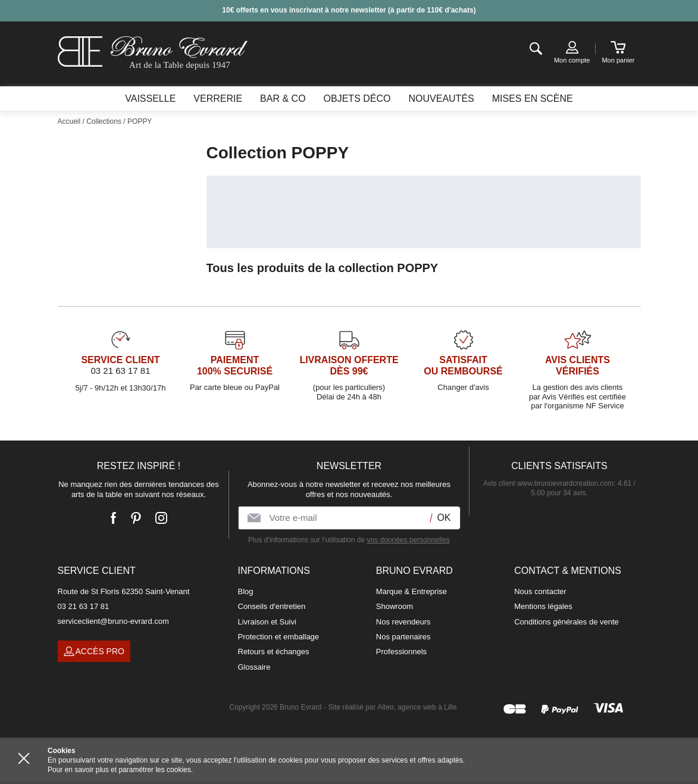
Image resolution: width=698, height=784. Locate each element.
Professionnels (401, 652)
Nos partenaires (403, 637)
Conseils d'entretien (272, 606)
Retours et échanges (274, 652)
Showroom (395, 606)
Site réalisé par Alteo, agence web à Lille (392, 707)
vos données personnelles (408, 540)
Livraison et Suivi (267, 622)
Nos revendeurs (403, 622)
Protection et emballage (279, 637)
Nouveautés (441, 99)
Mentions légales (543, 606)
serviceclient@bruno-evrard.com (113, 621)
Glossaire (254, 667)
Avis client (548, 483)
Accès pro (94, 652)
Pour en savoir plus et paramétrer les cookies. (120, 770)
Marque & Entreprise (411, 591)
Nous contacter (540, 591)
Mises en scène (533, 99)
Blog (246, 591)
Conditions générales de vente (566, 622)
